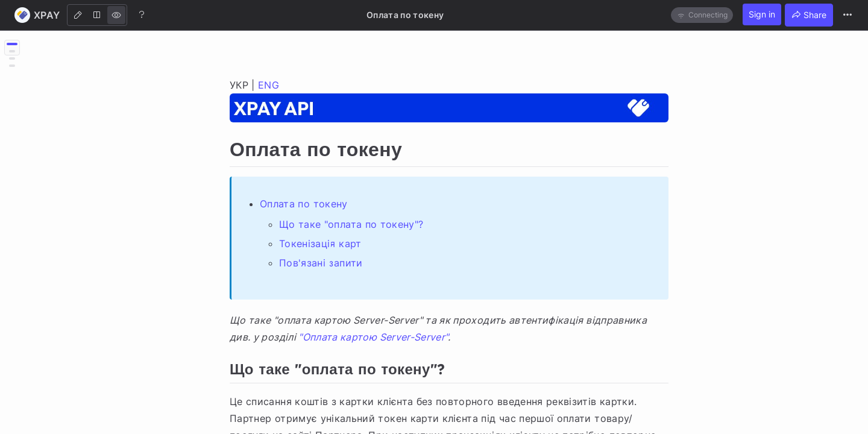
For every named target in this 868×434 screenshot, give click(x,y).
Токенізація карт (320, 244)
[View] (116, 15)
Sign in (762, 14)
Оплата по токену (304, 204)
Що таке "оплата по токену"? (351, 224)
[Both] (97, 15)
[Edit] (78, 15)
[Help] (142, 14)
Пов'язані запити (321, 263)
